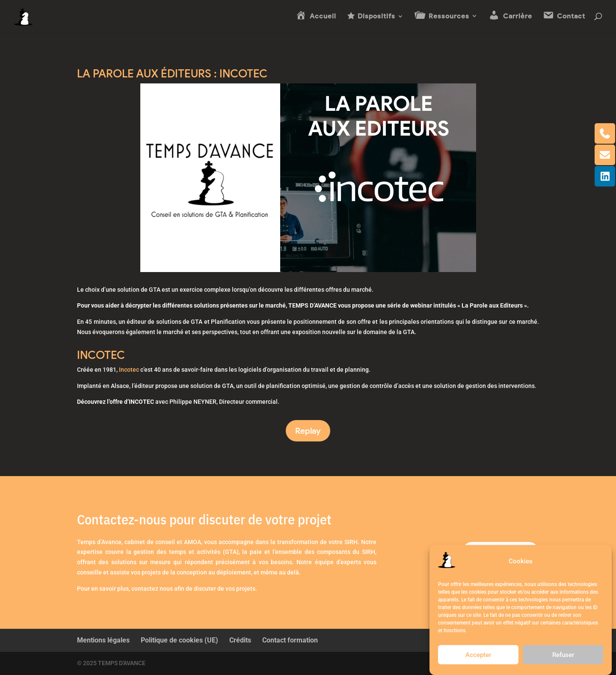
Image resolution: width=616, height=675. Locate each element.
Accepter (478, 655)
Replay (308, 431)
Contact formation (290, 640)
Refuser (563, 655)
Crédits (240, 640)
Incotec (129, 370)
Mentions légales (103, 640)
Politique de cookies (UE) (179, 640)
